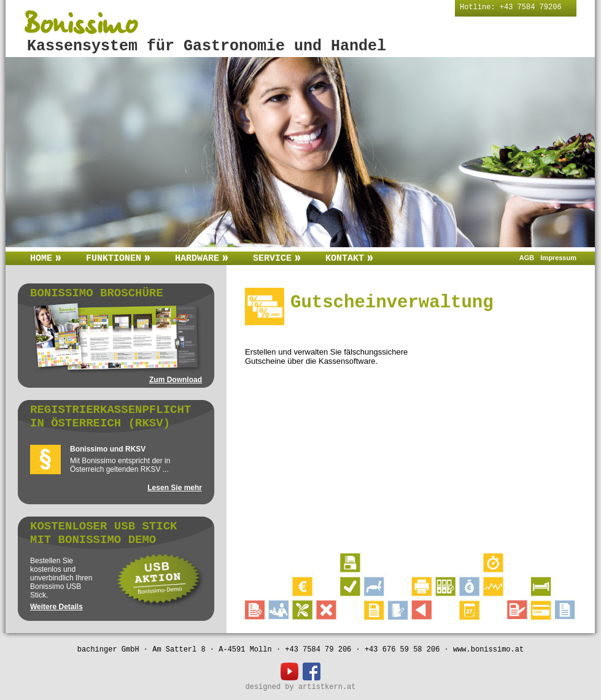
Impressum (558, 258)
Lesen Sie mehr (175, 488)
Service (277, 259)
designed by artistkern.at (300, 687)
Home (46, 259)
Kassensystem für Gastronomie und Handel (207, 46)
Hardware (202, 259)
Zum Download (176, 380)
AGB (527, 258)
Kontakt (349, 259)
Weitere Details (56, 607)
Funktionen (118, 259)
